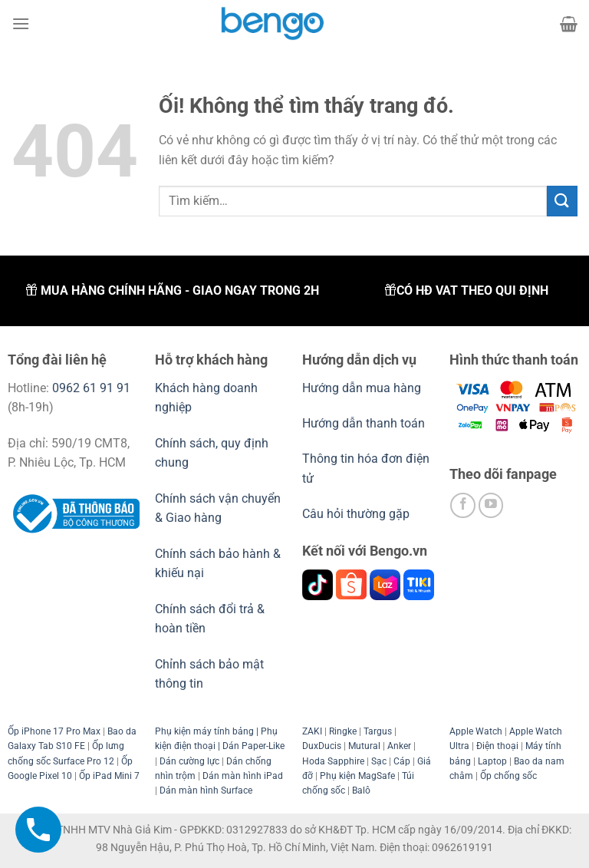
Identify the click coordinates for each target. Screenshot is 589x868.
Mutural (364, 746)
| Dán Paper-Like (250, 746)
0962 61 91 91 (91, 388)
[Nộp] (562, 201)
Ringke (343, 731)
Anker (399, 746)
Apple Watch (476, 731)
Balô (361, 790)
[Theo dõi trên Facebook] (463, 505)
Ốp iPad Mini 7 (109, 776)
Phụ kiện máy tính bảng (204, 731)
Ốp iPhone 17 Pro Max (54, 731)
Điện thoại (497, 746)
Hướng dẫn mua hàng (363, 388)
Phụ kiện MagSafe (357, 776)
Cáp (402, 761)
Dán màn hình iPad (243, 776)
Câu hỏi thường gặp (356, 514)
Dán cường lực (189, 761)
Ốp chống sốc (508, 776)
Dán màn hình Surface (206, 790)
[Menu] (21, 23)
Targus (378, 731)
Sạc (379, 761)
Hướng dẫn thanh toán (364, 423)
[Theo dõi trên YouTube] (491, 505)
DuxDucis (322, 746)
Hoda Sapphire (333, 761)
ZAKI (312, 731)
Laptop (492, 761)
